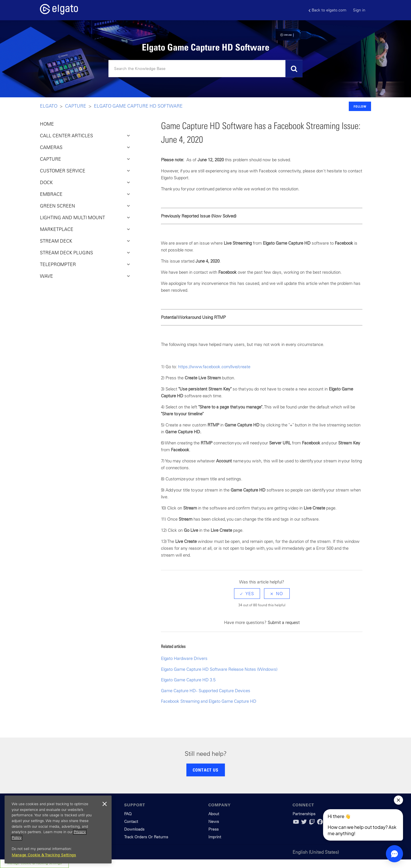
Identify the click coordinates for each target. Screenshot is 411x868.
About (214, 814)
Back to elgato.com (327, 10)
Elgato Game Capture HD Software (138, 106)
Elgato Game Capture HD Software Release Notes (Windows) (219, 669)
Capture (76, 106)
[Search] (205, 69)
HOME (47, 124)
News (214, 821)
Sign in (359, 10)
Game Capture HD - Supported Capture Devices (206, 691)
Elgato (49, 106)
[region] (58, 829)
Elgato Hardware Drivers (184, 658)
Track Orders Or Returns (146, 837)
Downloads (134, 829)
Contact (131, 821)
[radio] (247, 594)
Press (213, 829)
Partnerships (304, 814)
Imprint (215, 837)
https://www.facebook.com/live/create (214, 367)
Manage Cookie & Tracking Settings (44, 855)
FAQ (128, 814)
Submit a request (284, 622)
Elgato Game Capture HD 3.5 (188, 680)
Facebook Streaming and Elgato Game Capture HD (209, 701)
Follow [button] (360, 106)
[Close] (104, 804)
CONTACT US (205, 770)
